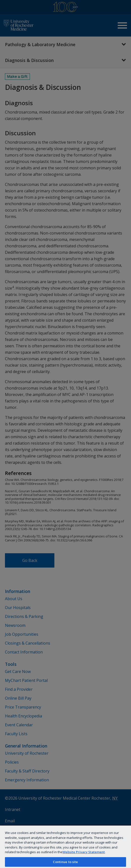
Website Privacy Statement (84, 852)
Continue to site (65, 862)
